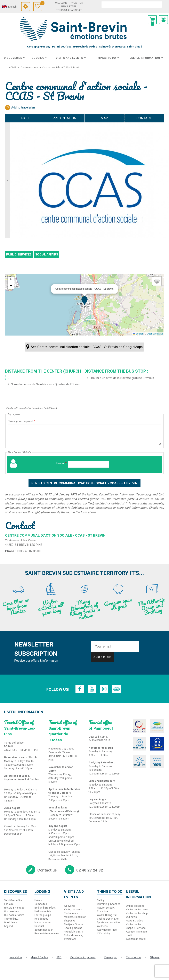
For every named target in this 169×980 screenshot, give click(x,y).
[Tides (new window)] (153, 756)
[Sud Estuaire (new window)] (153, 726)
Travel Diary (41, 4)
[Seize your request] (84, 435)
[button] (152, 20)
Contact (144, 118)
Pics (25, 118)
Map (104, 118)
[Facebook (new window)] (80, 689)
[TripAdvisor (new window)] (116, 689)
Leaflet (138, 334)
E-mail (62, 463)
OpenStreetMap (155, 334)
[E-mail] (88, 464)
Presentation (65, 118)
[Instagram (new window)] (104, 689)
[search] (132, 5)
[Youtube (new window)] (92, 689)
